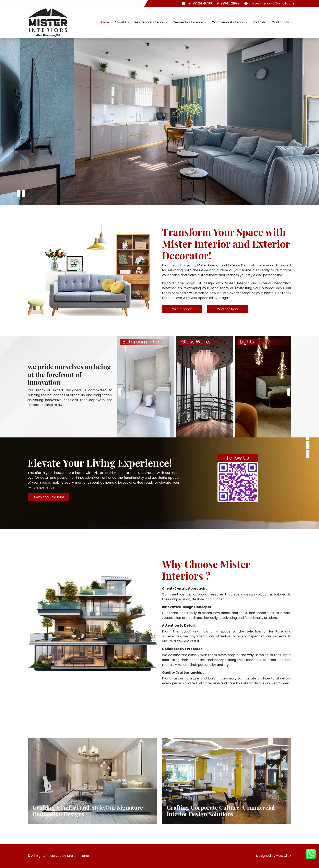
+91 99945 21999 (227, 3)
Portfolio (259, 22)
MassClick (283, 856)
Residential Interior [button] (150, 22)
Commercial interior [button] (228, 22)
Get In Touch (182, 309)
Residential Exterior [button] (188, 22)
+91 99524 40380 (200, 3)
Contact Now (227, 309)
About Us (122, 22)
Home (104, 22)
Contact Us (281, 22)
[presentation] (19, 194)
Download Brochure (48, 497)
